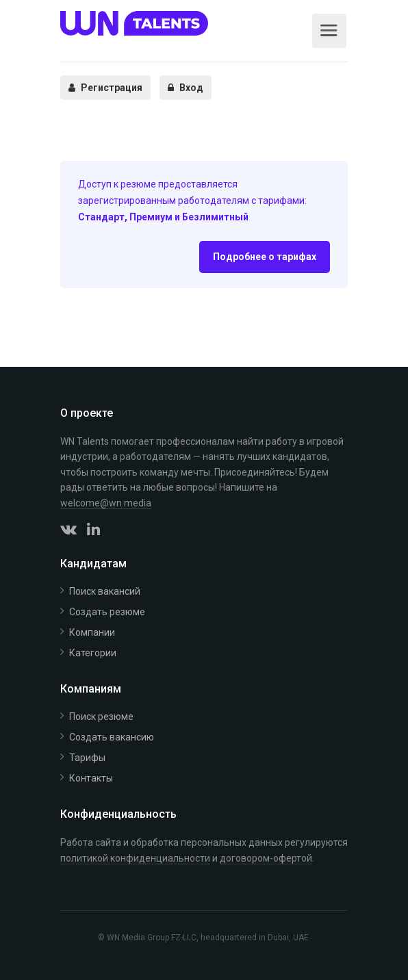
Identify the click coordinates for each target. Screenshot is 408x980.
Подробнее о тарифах (265, 257)
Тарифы (87, 758)
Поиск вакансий (105, 591)
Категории (93, 653)
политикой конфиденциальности (135, 858)
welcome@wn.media (106, 503)
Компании (92, 632)
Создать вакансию (112, 737)
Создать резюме (107, 612)
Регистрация (105, 88)
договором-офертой (266, 858)
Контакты (91, 778)
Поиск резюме (101, 717)
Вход (186, 88)
